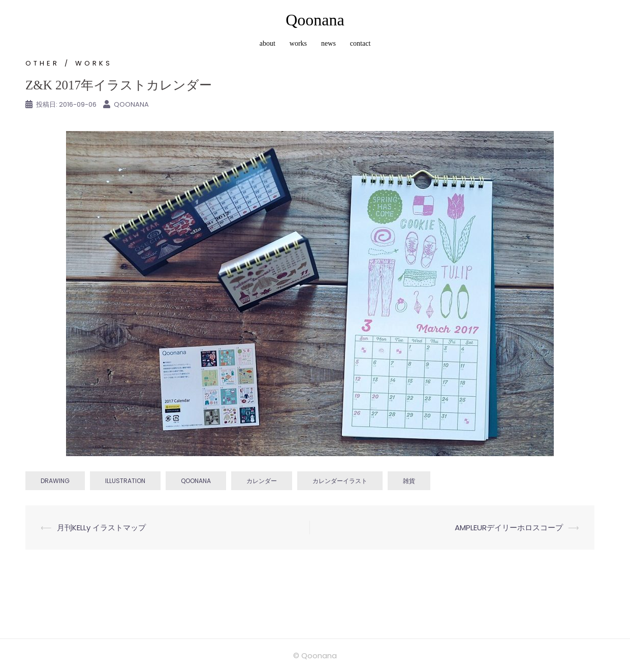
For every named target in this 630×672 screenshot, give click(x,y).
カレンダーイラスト (340, 481)
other (42, 63)
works (298, 43)
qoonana (196, 481)
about (267, 43)
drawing (55, 481)
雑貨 (409, 481)
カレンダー (262, 481)
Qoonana (315, 20)
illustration (125, 481)
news (328, 43)
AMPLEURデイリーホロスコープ (509, 527)
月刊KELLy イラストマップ (101, 527)
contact (360, 43)
